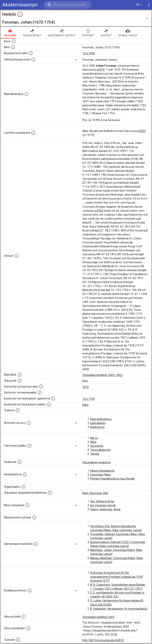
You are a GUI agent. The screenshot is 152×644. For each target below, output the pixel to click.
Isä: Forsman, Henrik (103, 505)
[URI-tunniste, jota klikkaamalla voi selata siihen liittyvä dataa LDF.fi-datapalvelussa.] (18, 640)
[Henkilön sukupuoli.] (20, 381)
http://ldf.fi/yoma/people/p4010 (103, 640)
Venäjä (95, 454)
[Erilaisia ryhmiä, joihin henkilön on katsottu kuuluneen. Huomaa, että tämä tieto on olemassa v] (25, 474)
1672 (86, 387)
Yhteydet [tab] (88, 33)
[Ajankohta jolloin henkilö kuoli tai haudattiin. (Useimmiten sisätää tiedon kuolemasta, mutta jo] (53, 398)
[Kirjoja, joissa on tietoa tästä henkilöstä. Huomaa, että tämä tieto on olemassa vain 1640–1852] (29, 590)
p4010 (101, 70)
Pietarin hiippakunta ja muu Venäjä (112, 479)
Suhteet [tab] (106, 33)
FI (139, 5)
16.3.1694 (89, 53)
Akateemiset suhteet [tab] (62, 33)
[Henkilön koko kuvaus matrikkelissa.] (27, 94)
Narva (94, 438)
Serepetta (97, 446)
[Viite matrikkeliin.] (28, 628)
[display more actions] (149, 5)
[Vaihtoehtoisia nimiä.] (33, 60)
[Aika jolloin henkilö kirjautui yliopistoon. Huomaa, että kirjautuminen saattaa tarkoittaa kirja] (31, 53)
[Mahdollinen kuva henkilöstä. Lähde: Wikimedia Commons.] (13, 41)
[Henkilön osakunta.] (19, 462)
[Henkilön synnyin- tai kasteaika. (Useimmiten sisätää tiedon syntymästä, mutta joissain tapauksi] (41, 387)
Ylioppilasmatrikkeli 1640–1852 (102, 375)
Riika (85, 405)
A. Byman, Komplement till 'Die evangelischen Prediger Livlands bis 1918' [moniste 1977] (117, 577)
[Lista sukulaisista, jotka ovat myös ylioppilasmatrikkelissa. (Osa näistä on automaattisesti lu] (50, 493)
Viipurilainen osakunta (96, 462)
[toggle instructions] (20, 14)
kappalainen (98, 423)
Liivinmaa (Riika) (101, 475)
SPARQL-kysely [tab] (128, 33)
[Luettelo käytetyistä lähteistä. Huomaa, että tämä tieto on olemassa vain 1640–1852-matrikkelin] (16, 256)
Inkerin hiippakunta (102, 471)
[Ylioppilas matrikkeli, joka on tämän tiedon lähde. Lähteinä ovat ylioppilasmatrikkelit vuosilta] (20, 375)
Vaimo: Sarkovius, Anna (105, 509)
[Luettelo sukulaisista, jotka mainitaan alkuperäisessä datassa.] (33, 133)
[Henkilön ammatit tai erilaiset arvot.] (29, 423)
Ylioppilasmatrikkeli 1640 (98, 617)
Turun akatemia (100, 450)
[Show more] (76, 60)
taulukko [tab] (10, 33)
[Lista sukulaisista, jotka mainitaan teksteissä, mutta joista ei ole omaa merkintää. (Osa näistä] (27, 505)
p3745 (99, 211)
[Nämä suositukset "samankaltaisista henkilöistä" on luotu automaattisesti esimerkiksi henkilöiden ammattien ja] (36, 544)
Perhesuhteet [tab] (32, 33)
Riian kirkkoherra (101, 419)
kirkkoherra (97, 427)
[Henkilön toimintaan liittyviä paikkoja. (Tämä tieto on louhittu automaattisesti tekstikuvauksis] (29, 446)
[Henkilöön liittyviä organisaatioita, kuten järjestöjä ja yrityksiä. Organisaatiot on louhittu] (24, 487)
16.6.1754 (89, 399)
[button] (76, 18)
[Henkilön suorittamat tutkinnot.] (18, 410)
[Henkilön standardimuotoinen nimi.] (13, 47)
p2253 (142, 131)
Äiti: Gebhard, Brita (102, 501)
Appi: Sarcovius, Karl (95, 493)
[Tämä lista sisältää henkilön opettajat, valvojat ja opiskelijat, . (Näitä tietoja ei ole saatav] (34, 517)
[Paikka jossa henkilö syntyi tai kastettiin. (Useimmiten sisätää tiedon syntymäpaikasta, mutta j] (40, 393)
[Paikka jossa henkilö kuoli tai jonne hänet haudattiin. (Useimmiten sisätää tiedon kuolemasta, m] (49, 404)
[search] (68, 5)
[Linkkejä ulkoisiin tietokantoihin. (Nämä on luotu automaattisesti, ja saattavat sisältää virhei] (24, 617)
